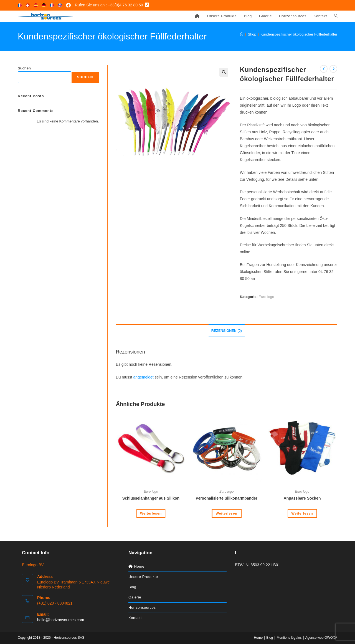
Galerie (135, 597)
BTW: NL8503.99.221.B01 (258, 565)
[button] (224, 72)
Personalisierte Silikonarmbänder (226, 498)
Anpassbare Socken (302, 498)
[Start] (242, 34)
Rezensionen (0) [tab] (227, 331)
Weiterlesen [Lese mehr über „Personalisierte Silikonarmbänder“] (227, 513)
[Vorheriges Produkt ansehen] (324, 69)
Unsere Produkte (143, 577)
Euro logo (267, 297)
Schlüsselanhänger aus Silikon (151, 498)
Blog (132, 587)
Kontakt (135, 618)
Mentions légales (289, 638)
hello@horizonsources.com (61, 620)
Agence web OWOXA (321, 638)
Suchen (24, 68)
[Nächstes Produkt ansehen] (333, 69)
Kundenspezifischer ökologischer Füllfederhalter (299, 34)
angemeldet (144, 377)
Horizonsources (142, 607)
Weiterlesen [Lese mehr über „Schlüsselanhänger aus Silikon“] (151, 513)
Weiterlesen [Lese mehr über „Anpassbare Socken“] (302, 513)
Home (258, 638)
